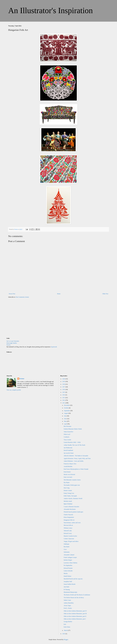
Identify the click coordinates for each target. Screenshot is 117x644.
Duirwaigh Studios (12, 343)
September (67, 411)
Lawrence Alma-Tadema (70, 563)
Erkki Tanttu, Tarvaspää (70, 496)
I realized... (67, 437)
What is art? (67, 434)
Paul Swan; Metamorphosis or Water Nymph (76, 469)
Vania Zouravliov (68, 432)
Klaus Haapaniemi (69, 517)
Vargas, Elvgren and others (71, 541)
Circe (65, 549)
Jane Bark (66, 587)
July (65, 416)
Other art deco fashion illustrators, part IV (75, 611)
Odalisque (66, 544)
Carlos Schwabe (68, 571)
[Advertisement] (24, 319)
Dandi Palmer (67, 576)
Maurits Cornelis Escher (70, 536)
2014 (64, 395)
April (66, 424)
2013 (64, 398)
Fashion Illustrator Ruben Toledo (73, 429)
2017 (64, 387)
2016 (64, 389)
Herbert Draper (68, 560)
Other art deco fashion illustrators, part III (75, 614)
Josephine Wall (68, 582)
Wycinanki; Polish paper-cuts (72, 485)
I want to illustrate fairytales (71, 507)
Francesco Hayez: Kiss (70, 464)
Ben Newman (67, 426)
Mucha (66, 573)
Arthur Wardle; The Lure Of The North (74, 445)
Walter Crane (67, 600)
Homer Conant (68, 490)
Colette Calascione (69, 539)
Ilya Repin (66, 482)
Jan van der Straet (69, 453)
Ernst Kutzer (67, 472)
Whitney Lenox (68, 528)
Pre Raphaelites (68, 565)
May (65, 421)
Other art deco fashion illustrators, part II (75, 616)
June (65, 419)
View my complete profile (14, 390)
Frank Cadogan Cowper (70, 557)
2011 (64, 403)
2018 (64, 384)
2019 (64, 381)
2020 (64, 379)
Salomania (67, 552)
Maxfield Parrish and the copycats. (73, 579)
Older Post (105, 294)
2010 (64, 634)
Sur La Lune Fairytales (13, 341)
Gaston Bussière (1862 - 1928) (72, 442)
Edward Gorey (68, 533)
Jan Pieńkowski (68, 448)
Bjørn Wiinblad (68, 504)
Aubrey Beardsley (69, 603)
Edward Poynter (68, 568)
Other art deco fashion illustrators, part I (75, 619)
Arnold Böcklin (68, 466)
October (66, 408)
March (66, 630)
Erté (65, 624)
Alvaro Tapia (67, 606)
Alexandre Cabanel (69, 555)
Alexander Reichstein (70, 509)
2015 (64, 392)
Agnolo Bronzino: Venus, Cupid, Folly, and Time (77, 458)
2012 (64, 400)
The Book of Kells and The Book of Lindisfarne (77, 595)
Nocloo (9, 345)
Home (59, 294)
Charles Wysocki (68, 515)
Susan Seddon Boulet (70, 584)
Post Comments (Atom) (22, 297)
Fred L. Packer (68, 608)
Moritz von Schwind (69, 474)
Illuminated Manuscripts (70, 592)
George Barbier (68, 622)
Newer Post (12, 294)
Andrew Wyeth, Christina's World (73, 498)
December (67, 405)
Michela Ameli (68, 501)
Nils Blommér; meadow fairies (72, 480)
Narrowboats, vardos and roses (72, 523)
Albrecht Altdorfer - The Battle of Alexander (76, 456)
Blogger (66, 640)
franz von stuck (68, 477)
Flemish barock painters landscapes (73, 512)
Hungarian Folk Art (69, 520)
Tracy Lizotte (67, 440)
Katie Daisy (67, 627)
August (66, 413)
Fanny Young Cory (69, 493)
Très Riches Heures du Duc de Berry (74, 598)
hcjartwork (54, 347)
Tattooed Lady (68, 531)
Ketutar (22, 379)
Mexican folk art (68, 525)
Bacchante (66, 547)
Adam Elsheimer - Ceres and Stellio (74, 461)
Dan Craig (66, 488)
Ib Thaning (67, 590)
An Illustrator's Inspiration (51, 10)
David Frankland (68, 450)
